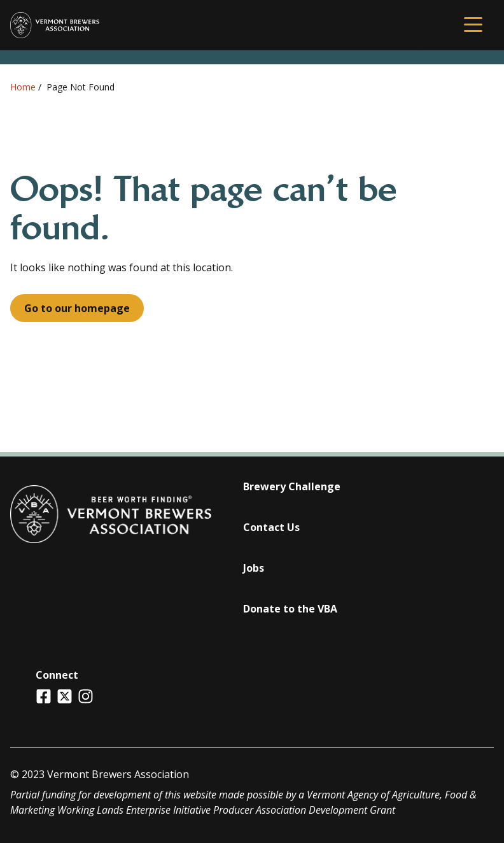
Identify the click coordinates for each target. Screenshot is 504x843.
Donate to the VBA (290, 609)
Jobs (254, 568)
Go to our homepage (77, 308)
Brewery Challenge (292, 486)
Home (23, 87)
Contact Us (271, 527)
